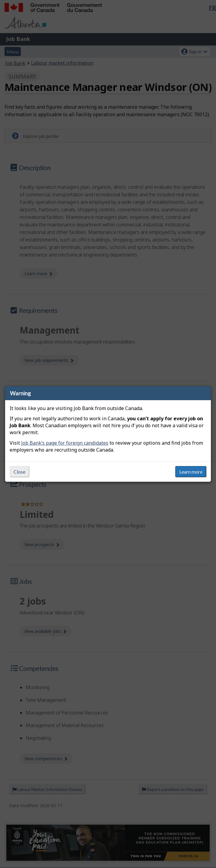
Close (19, 472)
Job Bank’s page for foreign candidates (65, 443)
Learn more (191, 472)
